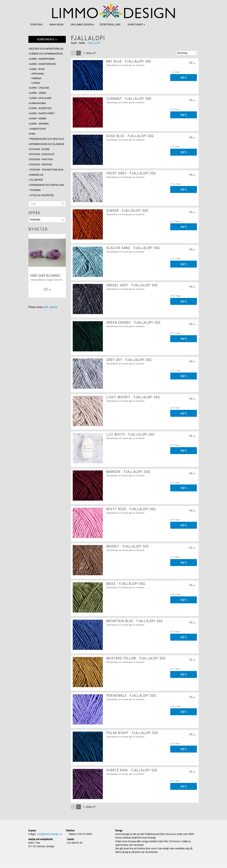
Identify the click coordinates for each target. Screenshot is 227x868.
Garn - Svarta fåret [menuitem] (42, 113)
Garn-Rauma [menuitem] (38, 103)
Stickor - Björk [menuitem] (40, 149)
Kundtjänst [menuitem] (135, 24)
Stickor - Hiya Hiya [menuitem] (41, 159)
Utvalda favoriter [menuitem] (42, 195)
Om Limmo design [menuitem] (81, 24)
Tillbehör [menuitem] (36, 180)
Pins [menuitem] (33, 134)
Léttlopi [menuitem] (36, 83)
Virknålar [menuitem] (37, 175)
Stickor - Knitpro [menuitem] (41, 164)
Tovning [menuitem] (35, 190)
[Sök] (63, 204)
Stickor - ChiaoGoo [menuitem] (42, 154)
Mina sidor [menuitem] (57, 24)
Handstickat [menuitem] (38, 129)
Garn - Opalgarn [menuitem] (41, 98)
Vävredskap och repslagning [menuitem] (48, 185)
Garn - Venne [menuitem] (38, 118)
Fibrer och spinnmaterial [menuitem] (47, 54)
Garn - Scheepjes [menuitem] (41, 108)
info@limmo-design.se (50, 834)
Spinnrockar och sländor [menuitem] (47, 144)
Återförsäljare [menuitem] (110, 24)
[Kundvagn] (47, 39)
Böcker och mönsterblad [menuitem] (47, 49)
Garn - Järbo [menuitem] (38, 93)
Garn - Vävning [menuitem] (39, 124)
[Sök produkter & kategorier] (47, 204)
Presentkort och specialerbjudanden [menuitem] (48, 139)
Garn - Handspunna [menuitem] (42, 59)
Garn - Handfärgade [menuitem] (43, 64)
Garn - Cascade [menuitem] (39, 88)
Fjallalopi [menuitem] (36, 78)
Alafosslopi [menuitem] (38, 73)
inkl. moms (50, 307)
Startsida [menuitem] (36, 24)
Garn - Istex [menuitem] (37, 69)
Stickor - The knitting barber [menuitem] (48, 170)
